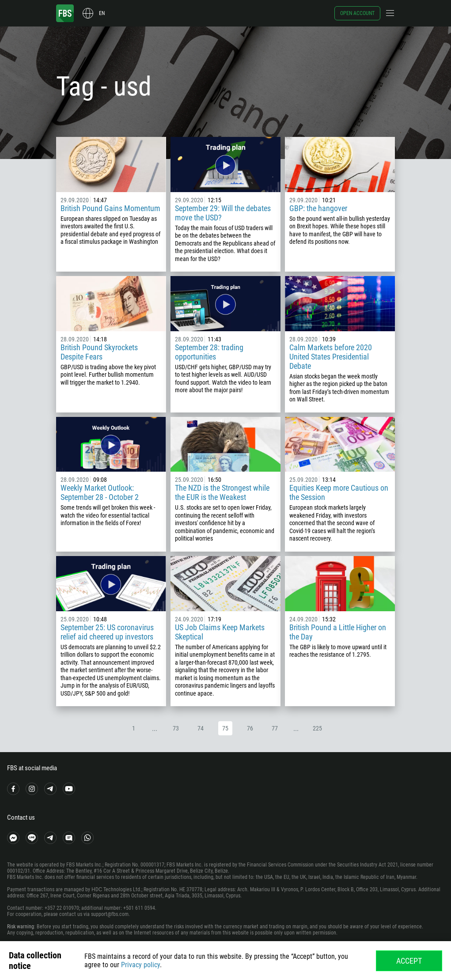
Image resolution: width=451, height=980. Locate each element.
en (102, 13)
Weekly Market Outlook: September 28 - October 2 (100, 492)
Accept (409, 961)
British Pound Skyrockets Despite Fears (99, 352)
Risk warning (21, 927)
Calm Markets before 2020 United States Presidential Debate (331, 357)
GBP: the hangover (318, 208)
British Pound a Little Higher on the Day (338, 632)
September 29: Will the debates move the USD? (223, 213)
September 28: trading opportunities (209, 352)
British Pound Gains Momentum (110, 208)
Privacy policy (140, 965)
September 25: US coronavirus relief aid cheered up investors (107, 632)
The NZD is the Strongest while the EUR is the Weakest (222, 492)
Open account (357, 13)
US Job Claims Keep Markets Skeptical (220, 632)
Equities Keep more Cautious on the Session (339, 492)
